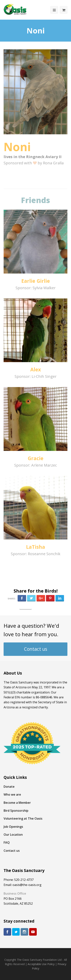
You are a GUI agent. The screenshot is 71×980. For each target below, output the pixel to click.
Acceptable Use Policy (41, 964)
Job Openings (13, 827)
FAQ (7, 842)
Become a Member (17, 803)
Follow (26, 606)
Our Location (13, 835)
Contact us (36, 649)
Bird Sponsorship (16, 811)
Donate (9, 787)
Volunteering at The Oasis (23, 818)
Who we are (12, 795)
